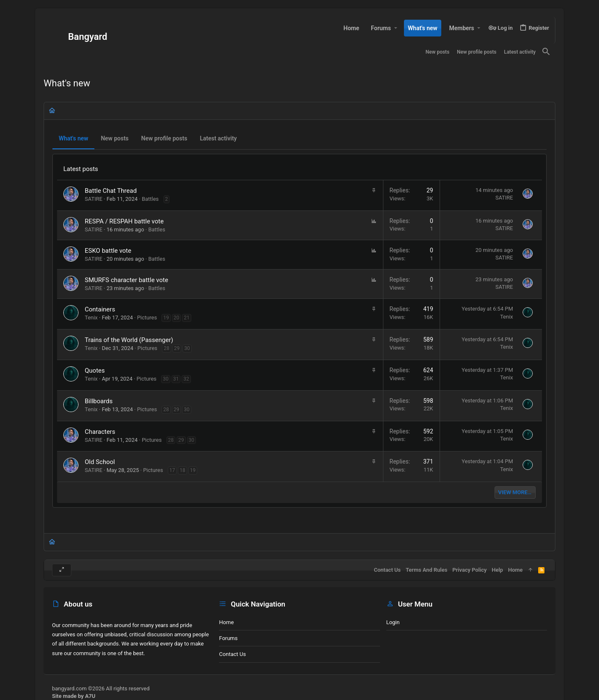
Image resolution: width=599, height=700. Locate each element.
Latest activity (218, 138)
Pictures (147, 318)
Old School (100, 462)
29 (177, 348)
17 (172, 470)
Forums (228, 638)
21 (187, 318)
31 (176, 379)
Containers (100, 309)
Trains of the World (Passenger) (129, 340)
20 (177, 318)
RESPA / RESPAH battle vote (124, 221)
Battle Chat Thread (111, 191)
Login (393, 622)
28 (167, 348)
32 (186, 379)
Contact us (232, 654)
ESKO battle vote (108, 251)
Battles (150, 199)
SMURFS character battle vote (126, 280)
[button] (395, 28)
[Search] (546, 52)
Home (226, 622)
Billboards (99, 401)
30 (187, 348)
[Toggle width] (62, 570)
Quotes (95, 371)
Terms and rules (426, 570)
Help (497, 570)
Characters (100, 432)
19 (166, 318)
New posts (115, 138)
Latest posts (81, 169)
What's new (73, 138)
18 (182, 470)
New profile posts (164, 138)
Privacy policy (469, 570)
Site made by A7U (74, 696)
